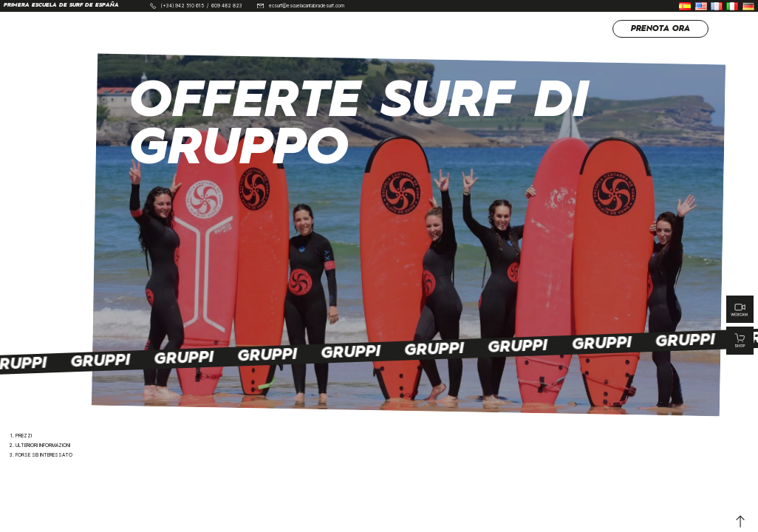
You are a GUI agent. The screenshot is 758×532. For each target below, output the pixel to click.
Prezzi (24, 436)
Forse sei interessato (44, 455)
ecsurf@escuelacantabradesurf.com (307, 6)
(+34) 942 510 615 (182, 6)
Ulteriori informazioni (43, 446)
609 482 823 (227, 6)
